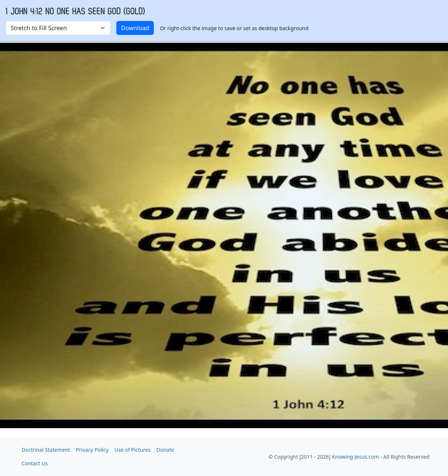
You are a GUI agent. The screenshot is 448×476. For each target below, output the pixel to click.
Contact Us (35, 463)
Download (135, 28)
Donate (165, 450)
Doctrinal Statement (46, 450)
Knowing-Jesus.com (356, 457)
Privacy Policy (92, 450)
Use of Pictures (133, 450)
